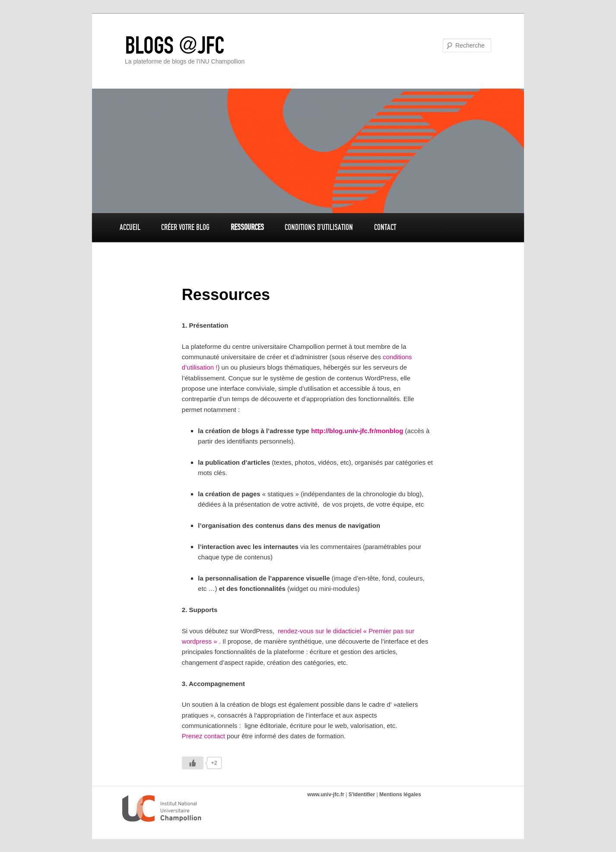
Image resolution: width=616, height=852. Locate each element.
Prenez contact (203, 736)
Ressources (247, 227)
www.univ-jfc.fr (326, 795)
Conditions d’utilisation (319, 227)
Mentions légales (400, 795)
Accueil (130, 227)
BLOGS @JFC (175, 45)
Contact (385, 227)
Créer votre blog (185, 227)
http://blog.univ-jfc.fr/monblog (357, 431)
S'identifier (362, 795)
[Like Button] (193, 763)
